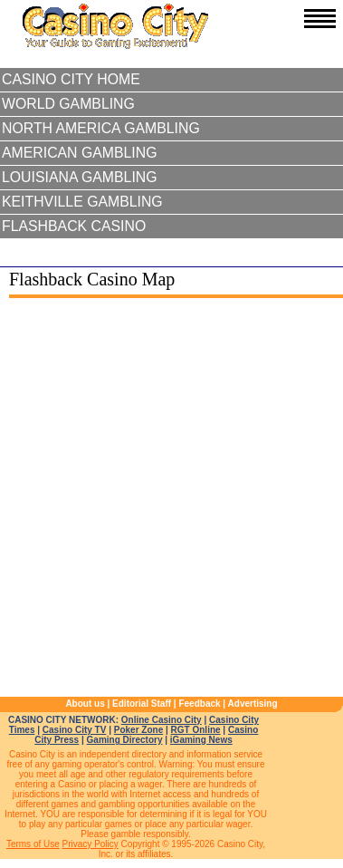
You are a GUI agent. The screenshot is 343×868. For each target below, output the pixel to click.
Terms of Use (33, 844)
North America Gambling (101, 128)
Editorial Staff (142, 704)
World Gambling (68, 104)
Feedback (199, 704)
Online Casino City (162, 720)
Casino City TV (75, 730)
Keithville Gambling (82, 202)
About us (85, 704)
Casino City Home (71, 79)
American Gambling (80, 153)
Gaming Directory (125, 740)
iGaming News (201, 740)
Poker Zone (138, 730)
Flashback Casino (74, 226)
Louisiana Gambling (80, 177)
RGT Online (196, 730)
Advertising (253, 704)
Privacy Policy (91, 844)
